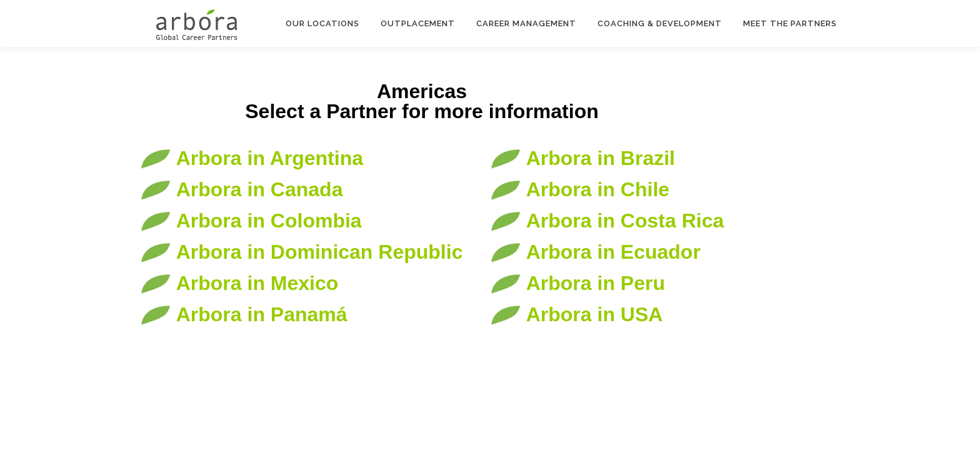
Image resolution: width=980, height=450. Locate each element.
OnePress (543, 367)
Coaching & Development (660, 23)
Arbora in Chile (580, 189)
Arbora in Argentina (252, 158)
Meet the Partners (790, 23)
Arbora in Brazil (582, 158)
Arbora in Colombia (251, 221)
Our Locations (322, 23)
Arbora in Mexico (239, 283)
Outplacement (418, 23)
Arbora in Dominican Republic (301, 252)
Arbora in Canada (241, 189)
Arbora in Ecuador (595, 252)
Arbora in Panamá (244, 314)
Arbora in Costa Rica (607, 221)
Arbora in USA (576, 314)
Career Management (526, 23)
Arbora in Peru (577, 283)
